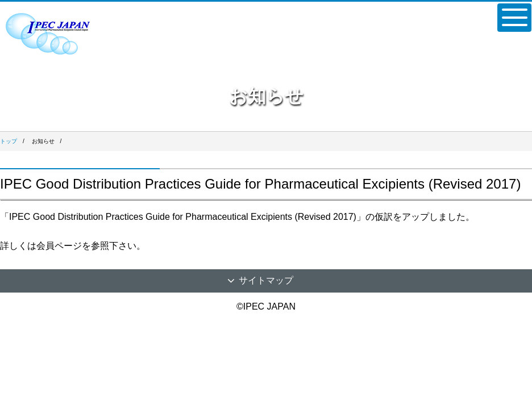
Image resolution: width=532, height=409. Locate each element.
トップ (9, 141)
